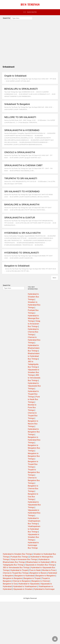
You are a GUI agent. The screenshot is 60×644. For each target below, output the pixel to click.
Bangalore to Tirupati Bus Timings (33, 464)
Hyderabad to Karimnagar (44, 589)
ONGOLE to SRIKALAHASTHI (20, 152)
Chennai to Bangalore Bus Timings (34, 480)
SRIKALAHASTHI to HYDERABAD (22, 130)
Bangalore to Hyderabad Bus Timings (34, 440)
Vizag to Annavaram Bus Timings (34, 324)
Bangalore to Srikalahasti (17, 266)
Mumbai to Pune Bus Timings (32, 407)
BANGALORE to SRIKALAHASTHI (22, 204)
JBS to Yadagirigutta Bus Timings (33, 364)
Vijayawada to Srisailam (23, 589)
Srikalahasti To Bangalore (17, 104)
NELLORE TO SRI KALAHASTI (20, 117)
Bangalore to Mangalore (45, 576)
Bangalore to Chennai (40, 581)
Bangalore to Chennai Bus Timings (33, 489)
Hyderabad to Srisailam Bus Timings (33, 297)
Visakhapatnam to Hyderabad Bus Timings (34, 529)
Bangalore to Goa (10, 584)
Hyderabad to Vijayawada (29, 584)
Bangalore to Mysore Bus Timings (33, 424)
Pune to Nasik (35, 570)
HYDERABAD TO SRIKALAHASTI (22, 253)
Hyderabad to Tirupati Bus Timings (33, 394)
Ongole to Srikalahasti (15, 76)
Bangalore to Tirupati (32, 578)
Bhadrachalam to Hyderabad (38, 562)
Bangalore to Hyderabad (24, 576)
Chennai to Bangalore (21, 581)
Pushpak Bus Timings (19, 557)
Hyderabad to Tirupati (19, 570)
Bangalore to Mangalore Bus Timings (34, 448)
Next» (55, 278)
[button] (30, 12)
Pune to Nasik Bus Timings (34, 399)
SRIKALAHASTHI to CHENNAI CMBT (23, 165)
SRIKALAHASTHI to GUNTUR (20, 218)
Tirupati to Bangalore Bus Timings (34, 472)
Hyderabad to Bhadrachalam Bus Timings (34, 348)
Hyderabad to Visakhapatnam (25, 586)
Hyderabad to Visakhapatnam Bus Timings (34, 521)
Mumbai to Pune (49, 570)
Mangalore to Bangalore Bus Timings (34, 456)
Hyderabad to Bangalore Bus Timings (34, 432)
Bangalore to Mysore (38, 573)
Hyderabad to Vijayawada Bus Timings (34, 386)
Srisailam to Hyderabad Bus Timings (34, 305)
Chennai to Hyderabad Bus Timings (34, 340)
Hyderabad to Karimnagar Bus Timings (33, 545)
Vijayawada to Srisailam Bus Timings (33, 372)
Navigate (32, 12)
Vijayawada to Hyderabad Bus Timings (34, 513)
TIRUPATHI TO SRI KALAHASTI (21, 178)
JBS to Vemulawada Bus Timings (34, 378)
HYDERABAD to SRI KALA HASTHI (22, 233)
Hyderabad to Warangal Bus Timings (34, 318)
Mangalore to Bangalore (13, 578)
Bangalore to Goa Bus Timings (33, 497)
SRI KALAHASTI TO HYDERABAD (22, 191)
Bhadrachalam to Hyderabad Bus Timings (34, 356)
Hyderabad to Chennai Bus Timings (33, 332)
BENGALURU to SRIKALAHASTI (21, 89)
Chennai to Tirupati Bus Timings (33, 416)
